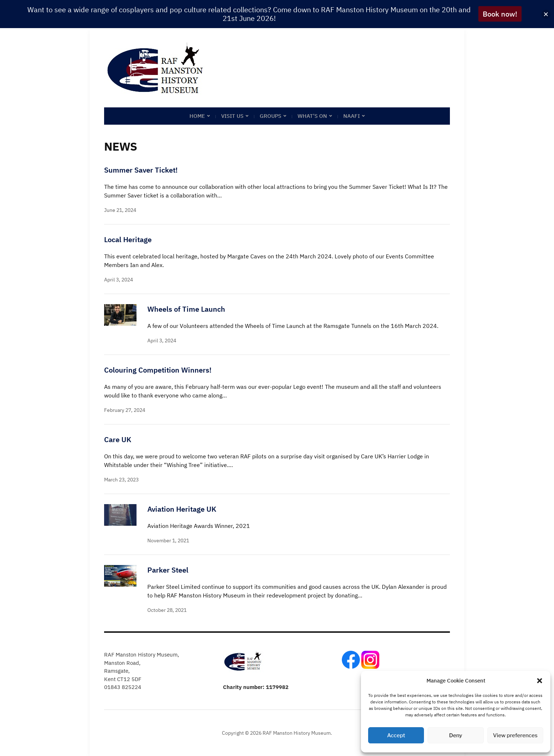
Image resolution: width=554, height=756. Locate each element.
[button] (540, 681)
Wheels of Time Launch (186, 309)
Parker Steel (168, 570)
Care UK (118, 439)
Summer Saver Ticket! (141, 170)
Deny (456, 735)
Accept (396, 735)
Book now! (500, 14)
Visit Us (232, 116)
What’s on (312, 116)
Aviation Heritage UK (182, 509)
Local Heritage (128, 239)
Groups (271, 116)
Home (197, 116)
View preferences (515, 735)
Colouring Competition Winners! (158, 370)
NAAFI (352, 116)
